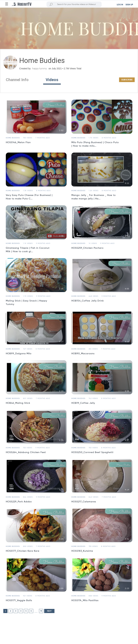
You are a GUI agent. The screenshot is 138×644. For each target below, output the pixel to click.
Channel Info (17, 80)
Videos (52, 80)
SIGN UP (129, 5)
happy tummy (40, 69)
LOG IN (120, 5)
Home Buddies (13, 138)
